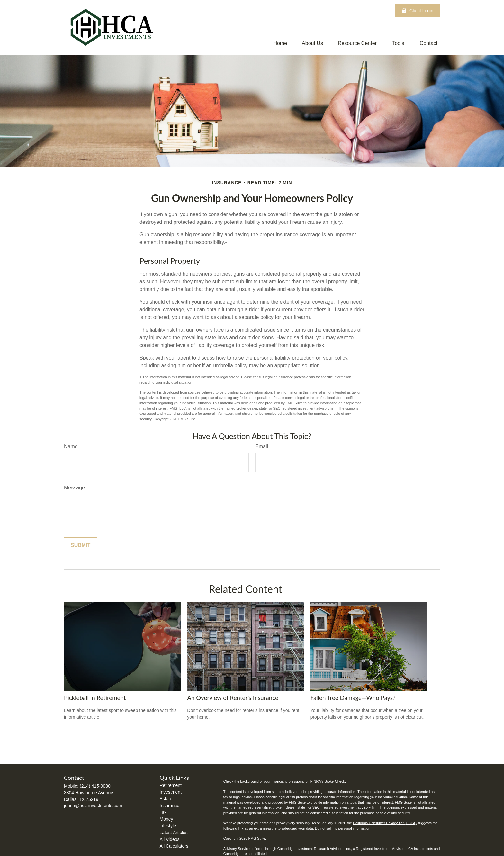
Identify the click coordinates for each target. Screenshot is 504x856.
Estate (166, 799)
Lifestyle (168, 826)
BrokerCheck (335, 781)
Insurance (170, 806)
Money (166, 819)
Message (74, 488)
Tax (163, 812)
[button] (280, 43)
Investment (171, 792)
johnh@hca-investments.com (93, 806)
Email (262, 446)
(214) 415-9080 (95, 786)
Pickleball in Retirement (95, 698)
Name (71, 446)
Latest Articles (174, 833)
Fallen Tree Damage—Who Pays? (353, 698)
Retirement (171, 785)
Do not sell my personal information (343, 828)
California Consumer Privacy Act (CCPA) (385, 823)
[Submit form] (81, 545)
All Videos (170, 839)
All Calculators (174, 846)
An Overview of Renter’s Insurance (233, 698)
